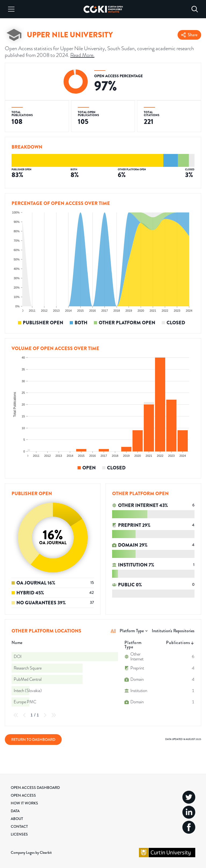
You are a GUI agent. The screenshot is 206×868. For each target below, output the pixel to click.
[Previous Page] (24, 715)
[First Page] (16, 715)
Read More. (82, 55)
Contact (19, 826)
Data (15, 811)
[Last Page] (54, 715)
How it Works (24, 803)
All (113, 631)
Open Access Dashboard (35, 788)
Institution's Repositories (173, 631)
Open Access (23, 795)
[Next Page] (45, 715)
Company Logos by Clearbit (31, 852)
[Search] (195, 9)
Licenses (19, 834)
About (17, 819)
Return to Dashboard (33, 740)
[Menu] (11, 9)
